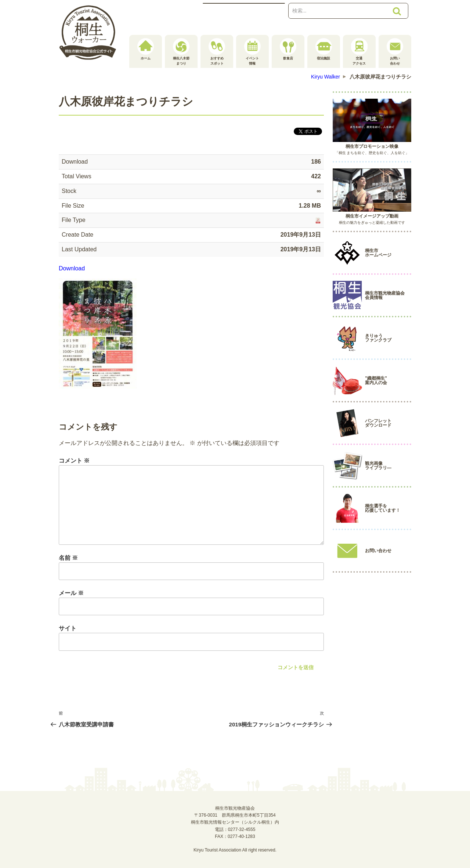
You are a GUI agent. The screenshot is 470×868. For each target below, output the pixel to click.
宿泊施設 (324, 49)
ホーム (146, 49)
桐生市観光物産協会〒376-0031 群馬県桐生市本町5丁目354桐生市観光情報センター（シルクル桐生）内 (235, 815)
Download (72, 268)
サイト (68, 628)
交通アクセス (359, 52)
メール (71, 593)
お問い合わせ (395, 52)
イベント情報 (252, 52)
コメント (74, 461)
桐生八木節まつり (181, 52)
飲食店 (288, 49)
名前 (68, 558)
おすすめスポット (217, 52)
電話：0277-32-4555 (235, 829)
